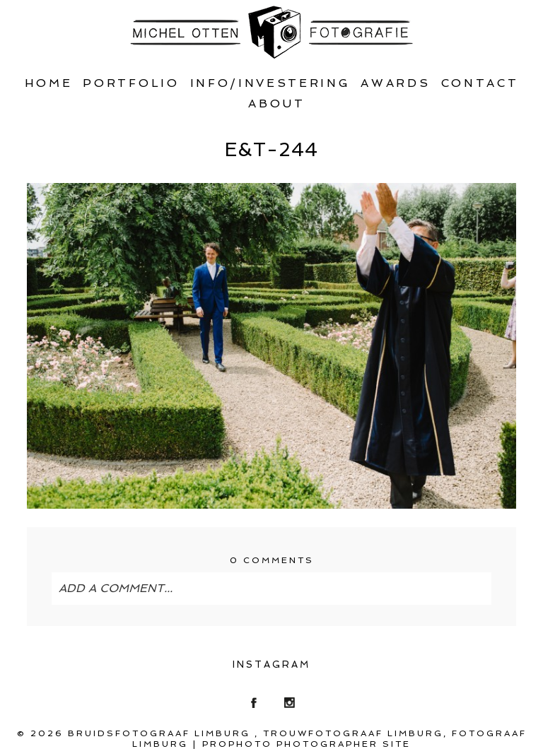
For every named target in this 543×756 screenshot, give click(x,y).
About (276, 104)
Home (49, 83)
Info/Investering (270, 83)
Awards (395, 83)
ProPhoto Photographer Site (306, 744)
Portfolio (131, 83)
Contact (480, 83)
